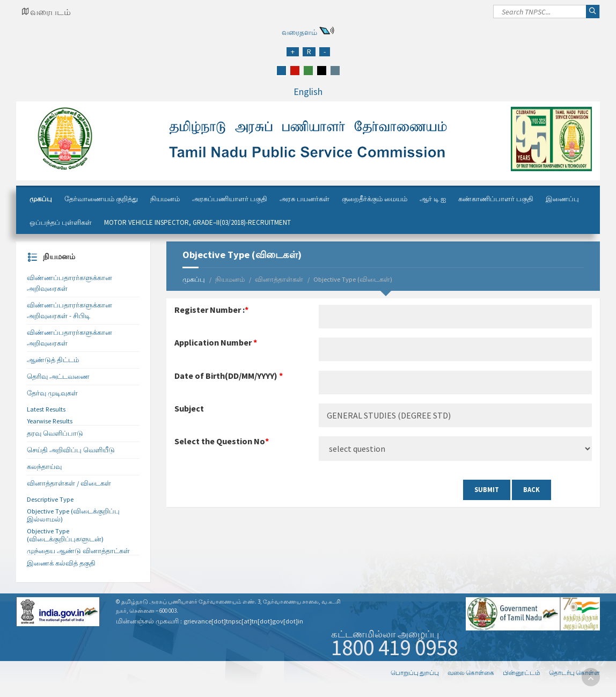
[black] (322, 71)
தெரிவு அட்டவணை (58, 376)
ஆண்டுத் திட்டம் (53, 360)
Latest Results (46, 409)
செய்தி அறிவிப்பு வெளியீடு (71, 450)
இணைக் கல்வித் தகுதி (61, 563)
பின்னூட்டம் (522, 673)
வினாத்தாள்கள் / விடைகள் (69, 483)
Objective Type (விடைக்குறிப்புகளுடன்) (65, 535)
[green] (308, 71)
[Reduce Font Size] (325, 52)
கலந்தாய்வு (44, 467)
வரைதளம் (299, 32)
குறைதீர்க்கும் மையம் (375, 199)
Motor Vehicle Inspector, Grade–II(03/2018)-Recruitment (197, 222)
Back (531, 490)
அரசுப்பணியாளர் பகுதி (230, 199)
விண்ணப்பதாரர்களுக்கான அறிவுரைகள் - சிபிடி (69, 310)
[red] (295, 71)
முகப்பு (41, 199)
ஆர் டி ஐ (433, 199)
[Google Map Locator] (46, 12)
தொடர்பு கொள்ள (574, 673)
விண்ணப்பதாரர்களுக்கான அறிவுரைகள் (69, 283)
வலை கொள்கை (471, 673)
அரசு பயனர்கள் (305, 199)
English (308, 91)
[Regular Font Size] (309, 52)
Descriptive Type (50, 499)
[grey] (335, 71)
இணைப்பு (562, 199)
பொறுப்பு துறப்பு (415, 673)
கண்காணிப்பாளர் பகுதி (496, 199)
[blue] (281, 71)
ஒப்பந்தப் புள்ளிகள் (61, 222)
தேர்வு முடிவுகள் (52, 393)
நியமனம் (165, 199)
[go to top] (591, 677)
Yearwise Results (50, 421)
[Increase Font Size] (293, 52)
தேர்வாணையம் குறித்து (101, 199)
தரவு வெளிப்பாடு (55, 433)
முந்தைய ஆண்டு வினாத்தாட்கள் (78, 551)
